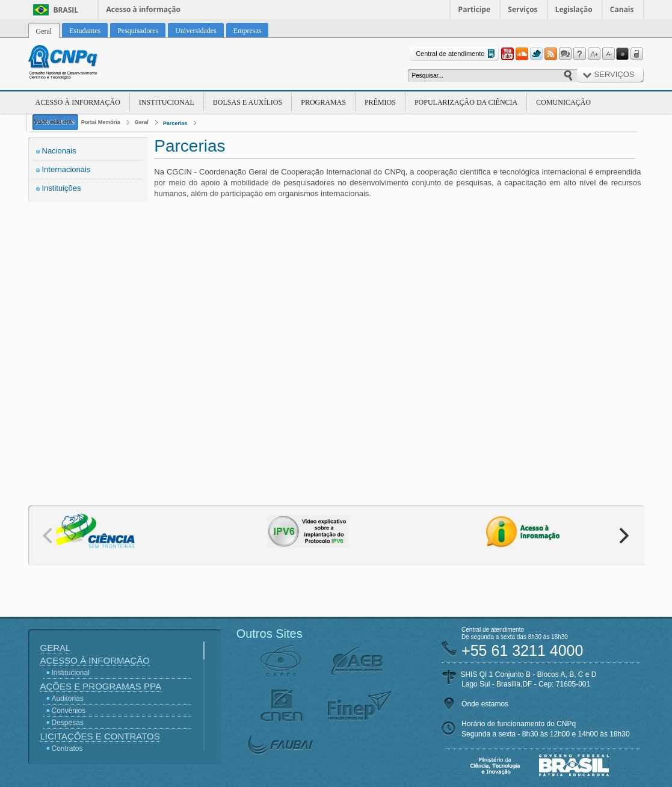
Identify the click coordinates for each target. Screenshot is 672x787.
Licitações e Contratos (100, 736)
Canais (622, 9)
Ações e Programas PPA (101, 686)
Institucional (167, 102)
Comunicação (563, 102)
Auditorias (68, 699)
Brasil (66, 10)
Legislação (574, 9)
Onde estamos (485, 704)
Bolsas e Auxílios (248, 102)
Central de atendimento (456, 54)
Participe (475, 9)
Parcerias (175, 123)
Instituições (62, 188)
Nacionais (59, 151)
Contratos (67, 748)
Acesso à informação (143, 9)
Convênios (69, 711)
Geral (142, 122)
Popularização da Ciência (466, 102)
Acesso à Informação (78, 102)
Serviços (522, 9)
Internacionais (66, 169)
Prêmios (380, 102)
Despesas (68, 723)
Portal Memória (101, 122)
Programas (323, 102)
